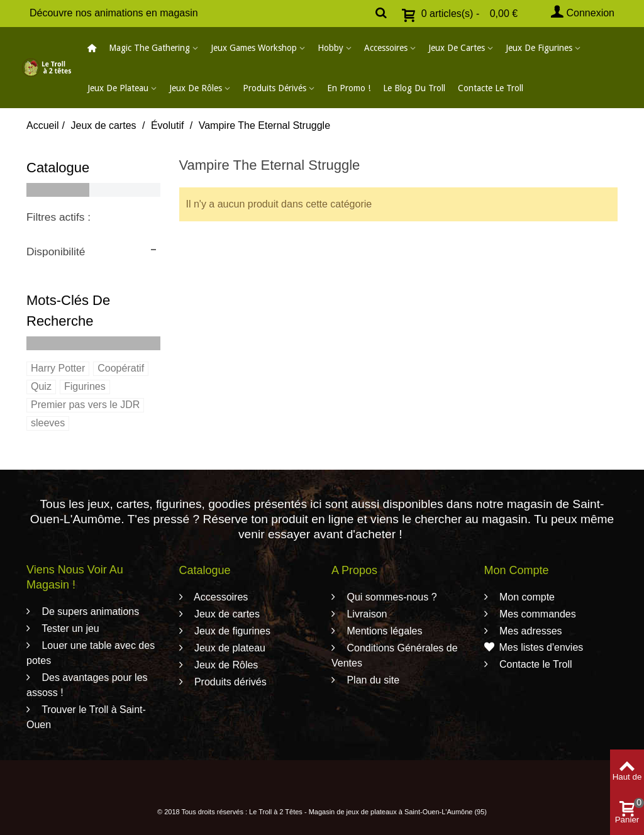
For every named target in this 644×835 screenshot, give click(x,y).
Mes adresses (530, 631)
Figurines (85, 386)
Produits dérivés (275, 88)
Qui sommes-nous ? (391, 597)
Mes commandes (536, 614)
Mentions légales (383, 631)
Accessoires (386, 48)
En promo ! (349, 88)
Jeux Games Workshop (254, 48)
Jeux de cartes (457, 48)
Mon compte (526, 597)
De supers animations (89, 611)
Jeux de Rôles (196, 88)
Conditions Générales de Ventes (395, 655)
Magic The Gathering (149, 48)
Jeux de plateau (118, 88)
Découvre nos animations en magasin (114, 13)
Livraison (365, 614)
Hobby (330, 48)
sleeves (48, 423)
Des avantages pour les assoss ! (87, 685)
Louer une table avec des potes (91, 653)
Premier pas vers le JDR (85, 405)
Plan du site (372, 680)
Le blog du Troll (414, 88)
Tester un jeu (69, 628)
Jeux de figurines (539, 48)
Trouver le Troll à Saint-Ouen (86, 717)
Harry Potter (58, 368)
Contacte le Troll (491, 88)
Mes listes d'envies (534, 648)
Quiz (41, 386)
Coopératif (121, 368)
